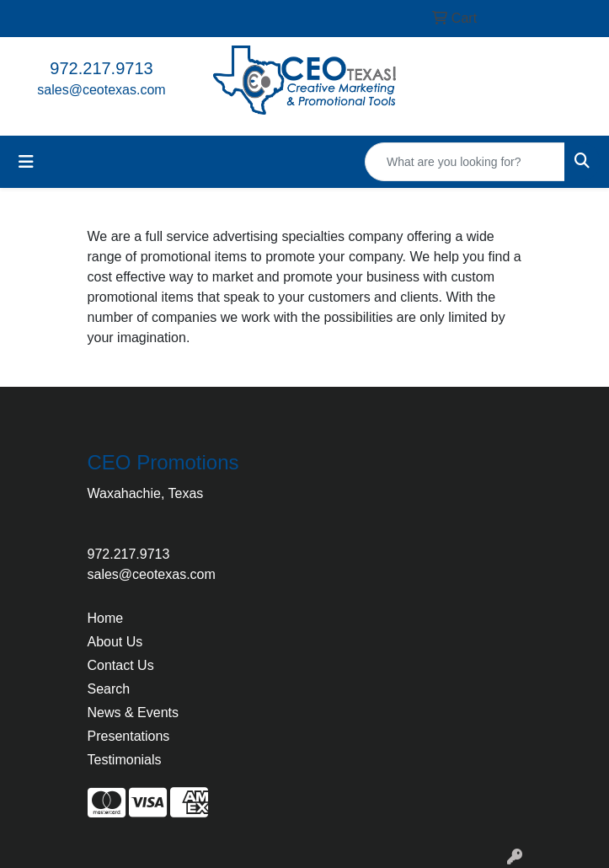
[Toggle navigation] (26, 162)
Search (109, 689)
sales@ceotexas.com (101, 90)
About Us (115, 642)
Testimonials (125, 760)
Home (106, 618)
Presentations (129, 736)
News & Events (133, 713)
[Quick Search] (465, 162)
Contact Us (121, 665)
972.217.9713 (101, 68)
